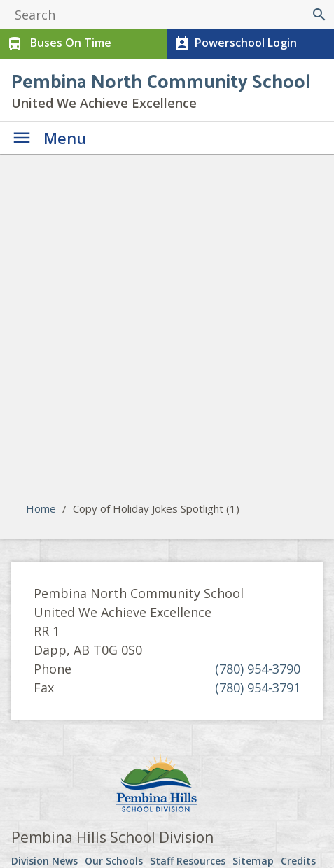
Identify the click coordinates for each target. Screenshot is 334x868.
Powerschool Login (234, 44)
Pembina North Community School (161, 80)
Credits (298, 861)
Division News (44, 861)
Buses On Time (58, 44)
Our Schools (114, 861)
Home (41, 508)
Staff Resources (188, 861)
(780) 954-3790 (258, 669)
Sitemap (253, 861)
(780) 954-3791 (258, 688)
